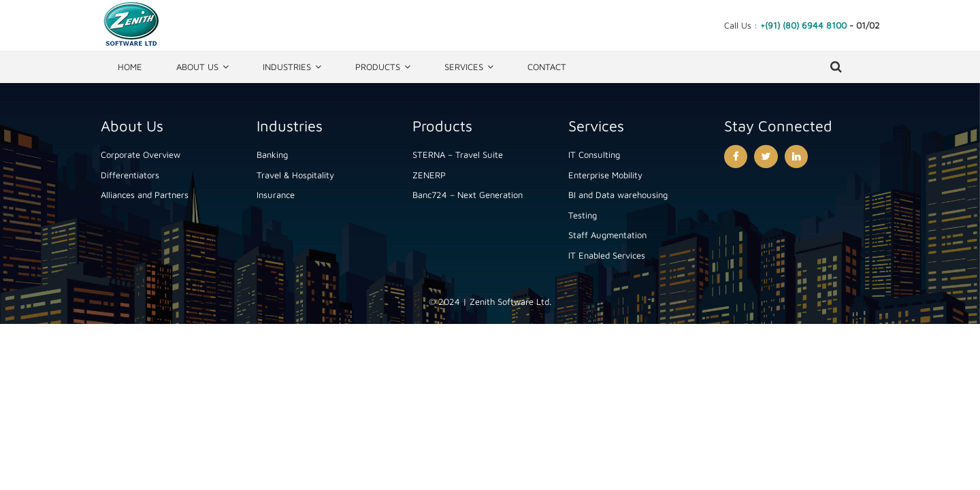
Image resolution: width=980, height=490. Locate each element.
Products (378, 67)
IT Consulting (594, 154)
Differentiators (130, 175)
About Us (197, 67)
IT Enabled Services (607, 255)
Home (130, 67)
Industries (287, 67)
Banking (272, 154)
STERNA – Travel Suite (458, 154)
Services (464, 67)
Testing (583, 215)
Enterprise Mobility (605, 175)
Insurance (276, 195)
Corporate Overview (141, 154)
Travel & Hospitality (295, 175)
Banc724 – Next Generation (468, 195)
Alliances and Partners (145, 195)
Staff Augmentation (607, 235)
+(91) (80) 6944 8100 (803, 25)
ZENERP (429, 175)
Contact (547, 67)
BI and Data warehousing (618, 195)
